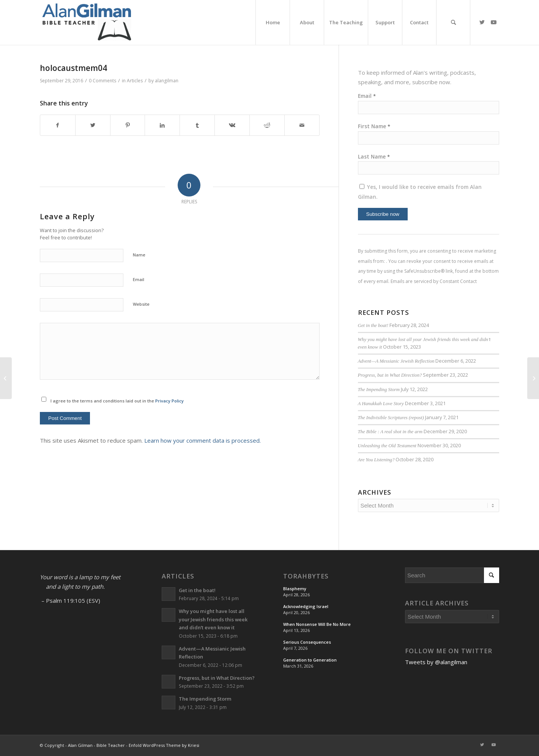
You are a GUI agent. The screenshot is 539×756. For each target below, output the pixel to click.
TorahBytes (306, 576)
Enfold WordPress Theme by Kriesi (164, 745)
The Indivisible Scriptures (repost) (391, 418)
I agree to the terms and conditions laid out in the (117, 401)
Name (139, 255)
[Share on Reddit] (267, 125)
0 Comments (102, 81)
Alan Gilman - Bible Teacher (96, 745)
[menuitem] (273, 22)
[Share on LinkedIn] (162, 125)
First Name (374, 126)
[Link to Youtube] (493, 22)
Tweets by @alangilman (436, 662)
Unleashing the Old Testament (387, 446)
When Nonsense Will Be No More (317, 624)
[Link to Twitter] (482, 22)
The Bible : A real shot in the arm (390, 432)
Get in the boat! (373, 325)
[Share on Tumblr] (197, 125)
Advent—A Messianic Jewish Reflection (396, 361)
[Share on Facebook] (58, 125)
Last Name (374, 156)
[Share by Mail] (302, 125)
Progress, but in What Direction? (390, 375)
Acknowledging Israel (306, 606)
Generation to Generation (310, 660)
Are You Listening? (376, 460)
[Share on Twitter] (93, 125)
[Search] (453, 22)
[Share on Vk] (232, 125)
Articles (135, 81)
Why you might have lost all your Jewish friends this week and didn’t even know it (213, 619)
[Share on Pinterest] (128, 125)
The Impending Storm (379, 390)
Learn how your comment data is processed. (203, 440)
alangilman (167, 81)
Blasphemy (295, 589)
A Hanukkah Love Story (381, 404)
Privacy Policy (169, 401)
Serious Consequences (307, 642)
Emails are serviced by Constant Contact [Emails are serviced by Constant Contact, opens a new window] (434, 281)
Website (141, 304)
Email (139, 279)
